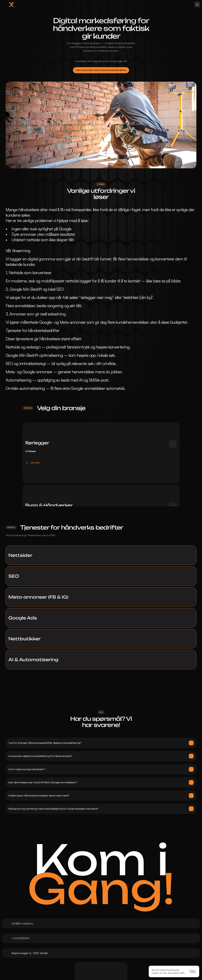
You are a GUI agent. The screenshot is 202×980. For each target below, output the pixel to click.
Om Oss (30, 944)
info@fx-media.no (26, 864)
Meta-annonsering (90, 955)
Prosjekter (31, 955)
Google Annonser (89, 949)
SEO (81, 944)
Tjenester (31, 949)
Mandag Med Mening (38, 960)
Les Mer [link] (35, 453)
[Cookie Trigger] (137, 943)
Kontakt (30, 966)
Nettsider (84, 938)
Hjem (28, 938)
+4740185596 (24, 878)
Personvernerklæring (141, 938)
